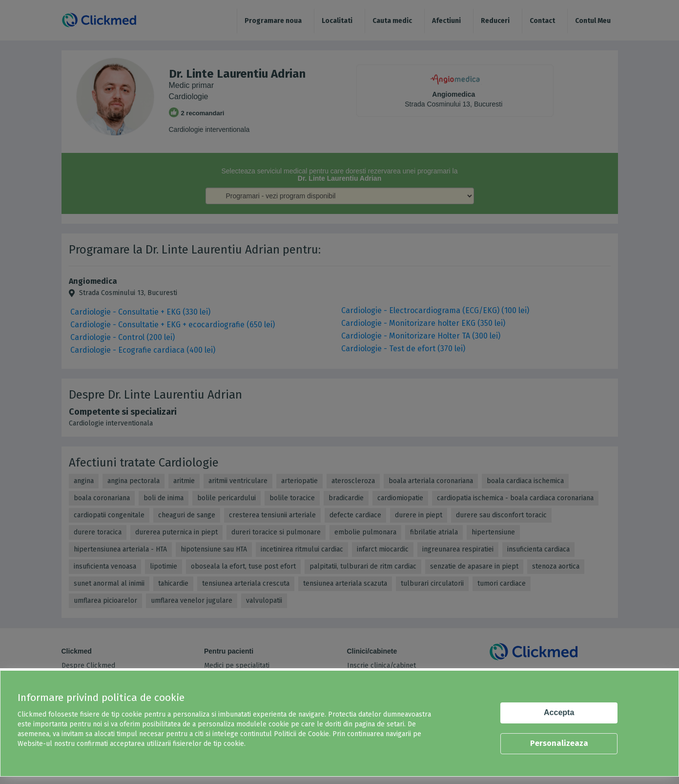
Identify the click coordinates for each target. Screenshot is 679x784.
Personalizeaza (559, 743)
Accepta (559, 712)
